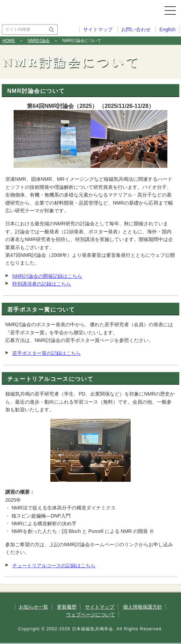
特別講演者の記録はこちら (42, 284)
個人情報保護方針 (143, 607)
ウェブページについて (90, 615)
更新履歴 (67, 607)
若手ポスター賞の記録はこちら (46, 353)
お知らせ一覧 (34, 607)
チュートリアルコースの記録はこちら (54, 566)
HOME (9, 41)
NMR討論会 (39, 41)
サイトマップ (100, 607)
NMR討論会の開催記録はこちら (47, 276)
